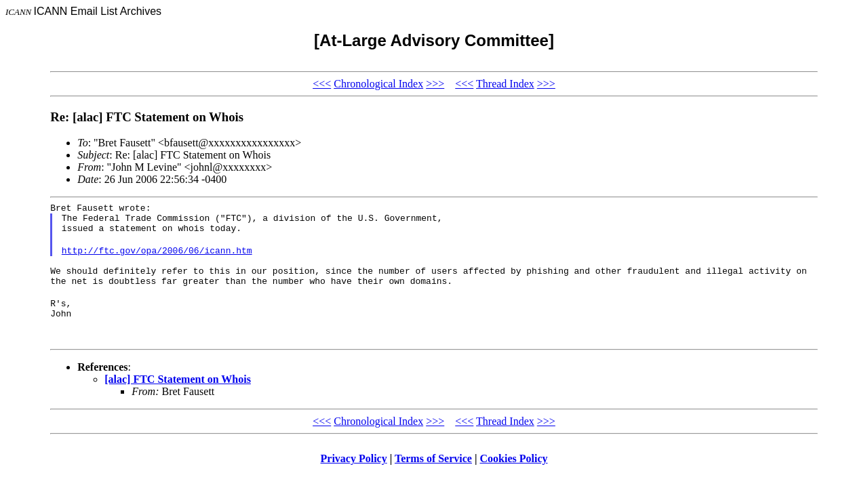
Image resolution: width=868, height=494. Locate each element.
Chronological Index (378, 84)
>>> (435, 84)
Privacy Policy (354, 477)
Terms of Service (433, 477)
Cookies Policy (514, 477)
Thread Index (505, 84)
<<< (322, 84)
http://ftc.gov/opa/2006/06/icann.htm (157, 258)
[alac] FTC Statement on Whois (178, 397)
